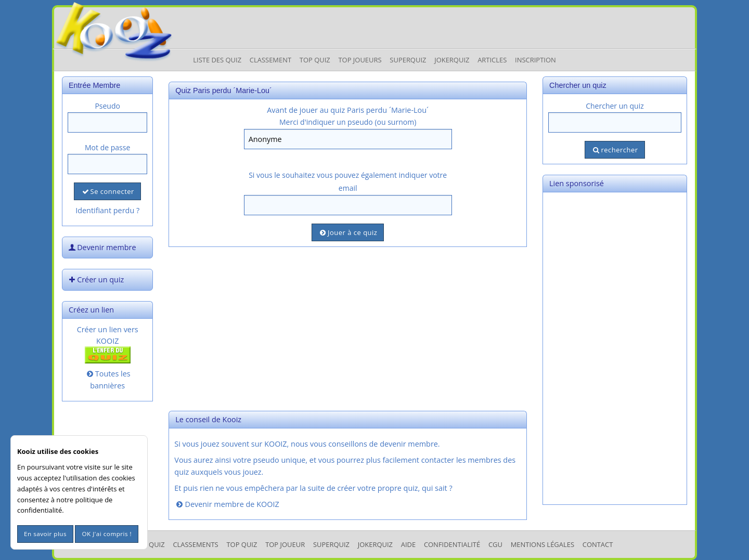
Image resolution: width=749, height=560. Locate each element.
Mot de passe (107, 147)
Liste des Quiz (217, 60)
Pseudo (107, 106)
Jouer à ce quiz (348, 232)
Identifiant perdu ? (107, 210)
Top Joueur (285, 544)
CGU (495, 544)
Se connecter (107, 191)
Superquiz (408, 60)
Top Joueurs (360, 60)
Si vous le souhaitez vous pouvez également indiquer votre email (348, 181)
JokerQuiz (452, 60)
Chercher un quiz (615, 106)
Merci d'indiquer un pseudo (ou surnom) (348, 122)
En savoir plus (45, 534)
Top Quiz (315, 60)
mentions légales (543, 544)
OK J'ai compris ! (107, 534)
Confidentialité (452, 544)
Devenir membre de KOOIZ (227, 504)
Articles (492, 60)
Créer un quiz (95, 279)
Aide (408, 544)
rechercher (615, 150)
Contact (598, 544)
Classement (270, 60)
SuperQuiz (331, 544)
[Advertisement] (348, 328)
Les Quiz (151, 544)
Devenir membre (101, 247)
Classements (195, 544)
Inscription (535, 60)
